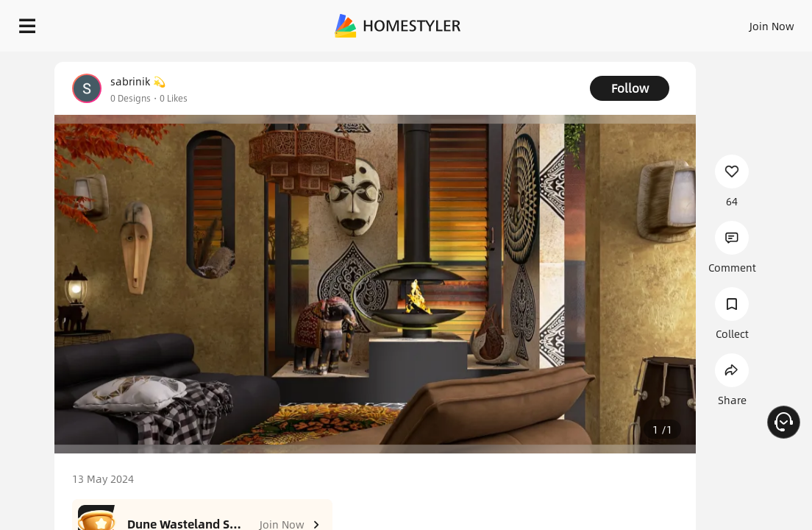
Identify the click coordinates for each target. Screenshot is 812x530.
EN (694, 22)
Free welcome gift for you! (565, 59)
